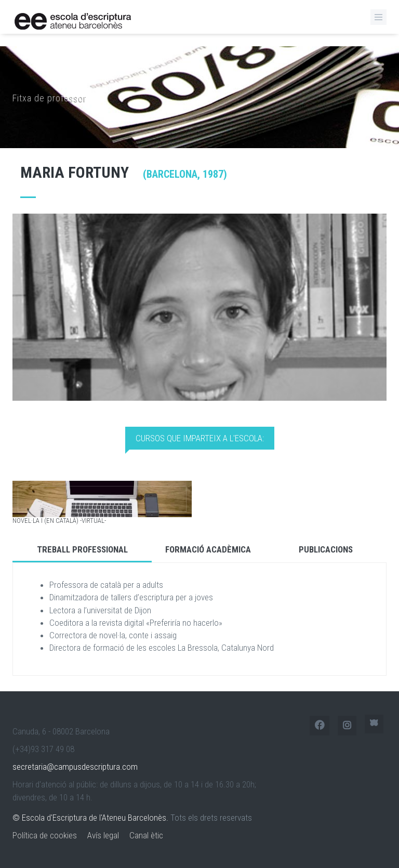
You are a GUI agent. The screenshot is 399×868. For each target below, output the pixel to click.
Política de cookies (45, 835)
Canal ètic (146, 835)
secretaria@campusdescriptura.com (75, 767)
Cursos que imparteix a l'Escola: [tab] (200, 438)
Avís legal (103, 835)
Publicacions (326, 549)
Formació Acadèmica (208, 549)
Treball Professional (82, 549)
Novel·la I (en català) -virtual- (59, 521)
